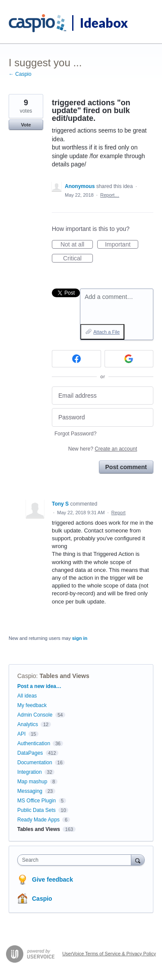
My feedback (32, 705)
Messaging (30, 791)
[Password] (103, 417)
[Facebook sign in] (76, 359)
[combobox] (76, 860)
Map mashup (32, 782)
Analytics (28, 724)
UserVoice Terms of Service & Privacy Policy (109, 954)
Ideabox (104, 23)
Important (122, 245)
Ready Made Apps (38, 820)
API (21, 734)
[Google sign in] (129, 359)
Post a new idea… (39, 686)
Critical (78, 259)
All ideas (27, 696)
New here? (103, 449)
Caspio (27, 676)
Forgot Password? (75, 434)
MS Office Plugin (37, 801)
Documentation (35, 763)
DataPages (30, 753)
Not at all (77, 245)
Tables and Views (64, 676)
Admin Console (35, 715)
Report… (110, 195)
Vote (26, 125)
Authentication (34, 743)
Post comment (126, 467)
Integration (30, 772)
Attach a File (106, 332)
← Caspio (20, 74)
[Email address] (103, 396)
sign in (80, 638)
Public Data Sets (37, 810)
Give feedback (52, 879)
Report (119, 513)
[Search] (138, 860)
